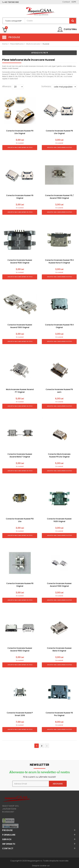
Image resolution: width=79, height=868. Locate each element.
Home (5, 44)
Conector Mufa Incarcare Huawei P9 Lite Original (59, 455)
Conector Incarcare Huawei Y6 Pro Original (59, 714)
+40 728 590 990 (11, 2)
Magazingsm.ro (35, 861)
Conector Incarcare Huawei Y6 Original (20, 197)
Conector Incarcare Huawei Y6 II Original (59, 326)
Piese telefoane (17, 44)
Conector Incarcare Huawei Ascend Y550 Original (20, 649)
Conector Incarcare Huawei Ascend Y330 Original (59, 585)
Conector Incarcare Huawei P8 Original (20, 585)
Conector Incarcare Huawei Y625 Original (59, 520)
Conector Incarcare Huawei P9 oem (59, 391)
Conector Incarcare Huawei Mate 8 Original (59, 649)
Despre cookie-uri (41, 866)
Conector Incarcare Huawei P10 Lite (20, 520)
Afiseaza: (7, 86)
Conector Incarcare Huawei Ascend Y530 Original (20, 261)
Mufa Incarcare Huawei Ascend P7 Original (20, 391)
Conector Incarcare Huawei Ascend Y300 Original (20, 326)
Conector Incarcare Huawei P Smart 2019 (20, 714)
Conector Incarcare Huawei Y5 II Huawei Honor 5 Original (59, 261)
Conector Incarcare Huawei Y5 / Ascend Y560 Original (59, 197)
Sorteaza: (46, 86)
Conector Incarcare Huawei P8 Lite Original (59, 132)
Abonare (58, 784)
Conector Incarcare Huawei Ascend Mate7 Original (20, 455)
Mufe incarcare (33, 44)
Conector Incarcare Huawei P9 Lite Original (20, 132)
